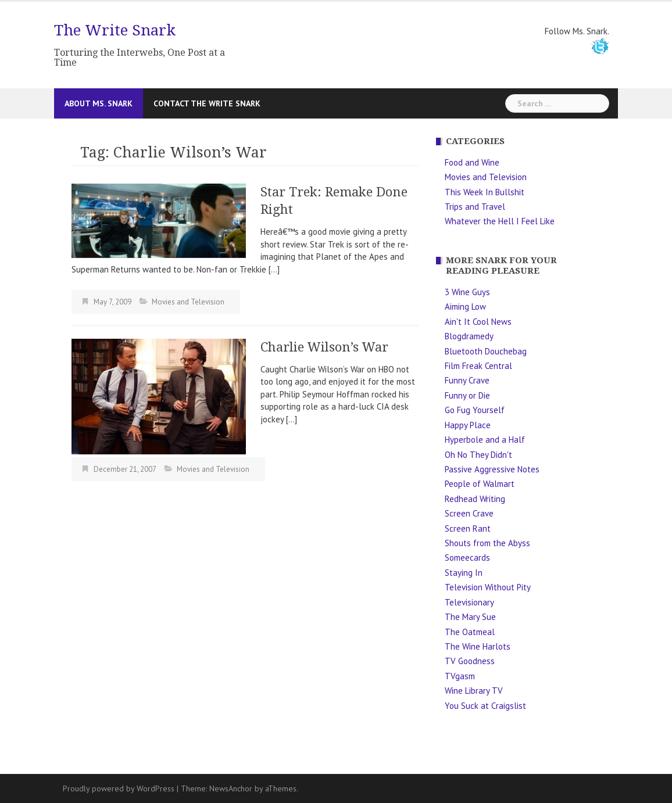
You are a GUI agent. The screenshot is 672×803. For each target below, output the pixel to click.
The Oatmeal (470, 632)
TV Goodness (470, 661)
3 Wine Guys (467, 292)
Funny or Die (467, 395)
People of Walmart (480, 484)
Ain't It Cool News (478, 322)
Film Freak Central (478, 366)
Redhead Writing (475, 499)
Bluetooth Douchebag (486, 351)
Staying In (464, 573)
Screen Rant (468, 528)
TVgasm (460, 676)
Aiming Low (465, 306)
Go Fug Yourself (475, 410)
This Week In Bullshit (485, 192)
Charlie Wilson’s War (324, 347)
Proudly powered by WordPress (119, 788)
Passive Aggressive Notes (492, 469)
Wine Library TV (474, 691)
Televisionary (469, 602)
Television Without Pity (488, 587)
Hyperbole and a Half (485, 440)
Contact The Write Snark (207, 103)
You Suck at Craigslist (485, 706)
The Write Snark (115, 30)
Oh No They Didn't (478, 455)
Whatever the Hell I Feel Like (500, 221)
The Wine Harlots (478, 646)
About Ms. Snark (99, 103)
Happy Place (468, 425)
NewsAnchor (231, 788)
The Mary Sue (470, 617)
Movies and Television (188, 302)
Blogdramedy (469, 336)
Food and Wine (472, 162)
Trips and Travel (475, 207)
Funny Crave (467, 380)
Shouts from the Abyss (487, 543)
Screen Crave (469, 513)
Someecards (467, 558)
